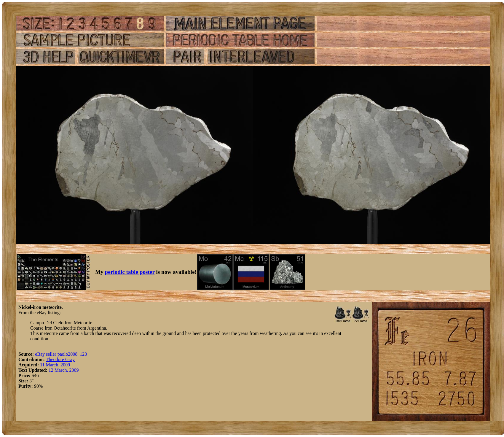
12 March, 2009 (64, 370)
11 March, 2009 (55, 365)
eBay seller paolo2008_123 (61, 354)
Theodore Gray (60, 359)
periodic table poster (130, 272)
